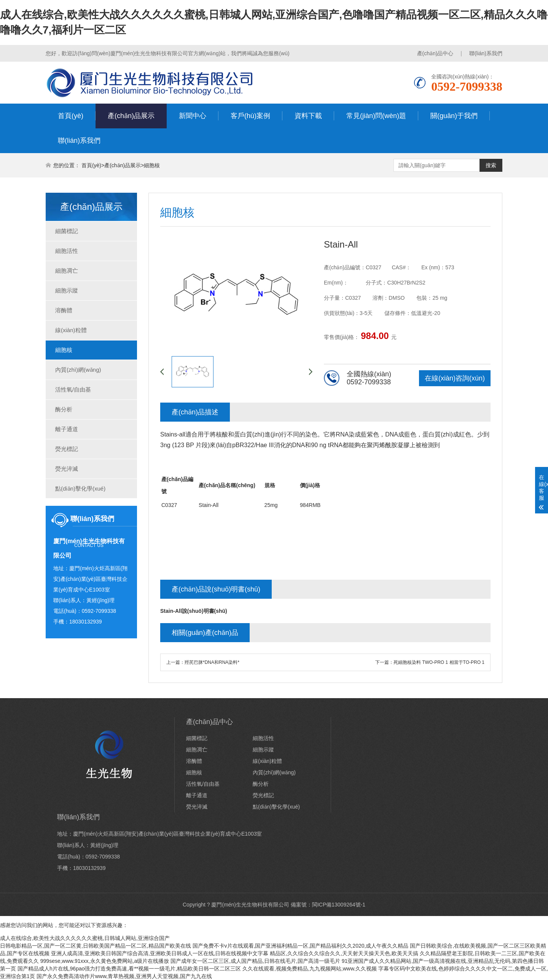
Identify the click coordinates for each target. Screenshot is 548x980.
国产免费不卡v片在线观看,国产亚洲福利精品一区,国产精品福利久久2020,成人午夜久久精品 (301, 946)
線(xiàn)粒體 (71, 330)
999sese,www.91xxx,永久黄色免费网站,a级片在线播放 (105, 961)
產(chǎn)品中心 (435, 53)
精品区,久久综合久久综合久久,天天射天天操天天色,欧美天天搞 (344, 953)
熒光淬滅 (67, 469)
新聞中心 (193, 116)
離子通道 (67, 429)
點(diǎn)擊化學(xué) (80, 488)
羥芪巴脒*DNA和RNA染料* (212, 662)
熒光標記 (67, 449)
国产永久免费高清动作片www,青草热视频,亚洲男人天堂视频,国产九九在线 (124, 976)
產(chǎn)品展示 (131, 116)
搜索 (491, 165)
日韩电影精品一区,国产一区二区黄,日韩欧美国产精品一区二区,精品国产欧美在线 (96, 946)
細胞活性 (67, 251)
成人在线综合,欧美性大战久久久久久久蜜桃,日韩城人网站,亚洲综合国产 (85, 938)
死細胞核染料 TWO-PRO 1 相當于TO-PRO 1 (439, 662)
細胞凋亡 (67, 271)
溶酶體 (64, 310)
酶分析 (64, 409)
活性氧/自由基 (73, 389)
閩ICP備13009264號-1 (339, 905)
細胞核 (152, 165)
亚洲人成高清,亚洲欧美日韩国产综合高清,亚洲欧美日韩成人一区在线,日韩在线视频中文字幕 (160, 953)
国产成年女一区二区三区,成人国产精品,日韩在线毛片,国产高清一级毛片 (255, 961)
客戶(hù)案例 (250, 116)
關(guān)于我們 (454, 116)
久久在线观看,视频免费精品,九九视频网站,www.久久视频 (310, 969)
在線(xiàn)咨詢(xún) (455, 378)
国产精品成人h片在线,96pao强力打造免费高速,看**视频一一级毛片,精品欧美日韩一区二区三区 (129, 969)
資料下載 (308, 116)
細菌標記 (67, 231)
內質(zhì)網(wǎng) (78, 370)
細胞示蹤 (67, 290)
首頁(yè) (71, 116)
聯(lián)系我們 (486, 53)
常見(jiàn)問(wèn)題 (376, 116)
